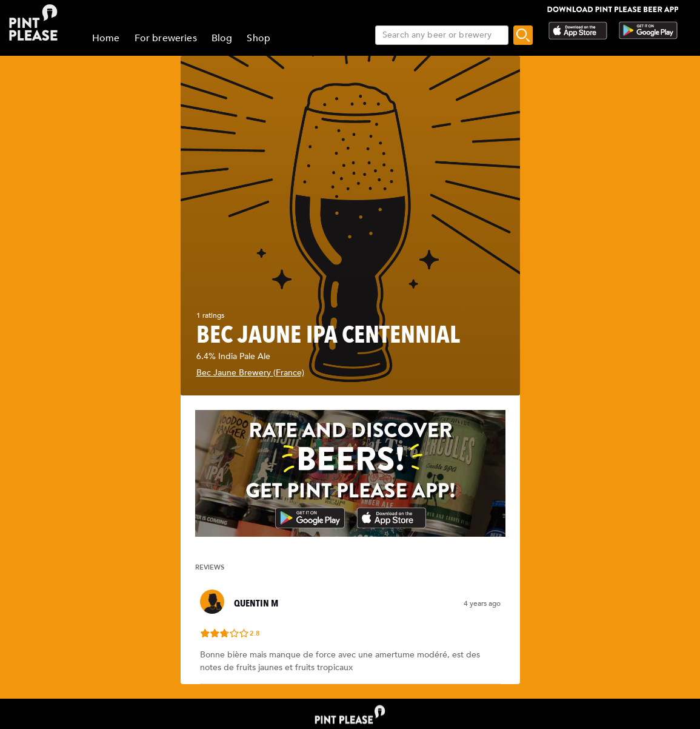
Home (106, 38)
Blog (222, 38)
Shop (258, 38)
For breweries (166, 38)
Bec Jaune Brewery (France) (250, 373)
